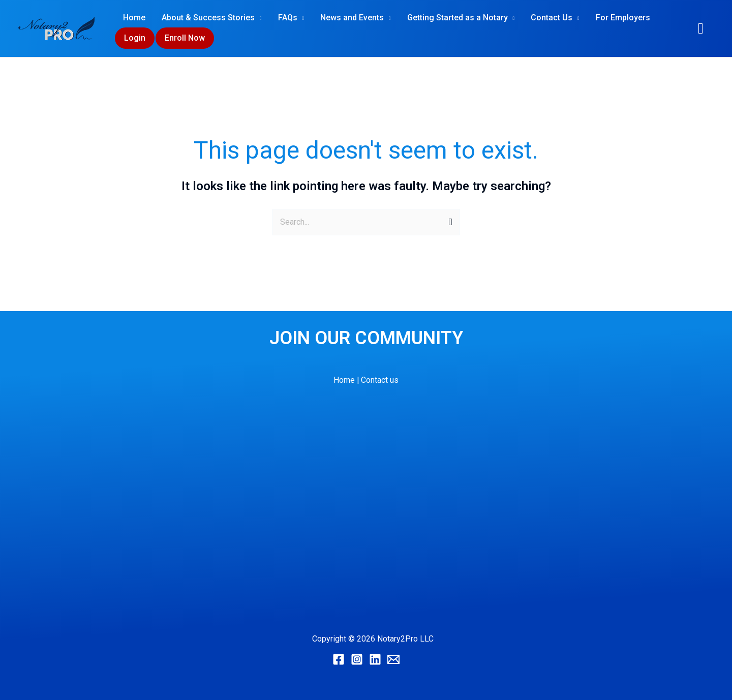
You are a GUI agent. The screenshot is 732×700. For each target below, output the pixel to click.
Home (134, 18)
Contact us (380, 380)
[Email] (393, 659)
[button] (701, 28)
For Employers (623, 18)
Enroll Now (185, 38)
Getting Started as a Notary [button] (457, 18)
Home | (346, 380)
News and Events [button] (352, 18)
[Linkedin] (375, 659)
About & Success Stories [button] (208, 18)
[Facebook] (339, 659)
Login (135, 38)
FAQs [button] (288, 18)
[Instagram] (357, 659)
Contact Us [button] (552, 18)
